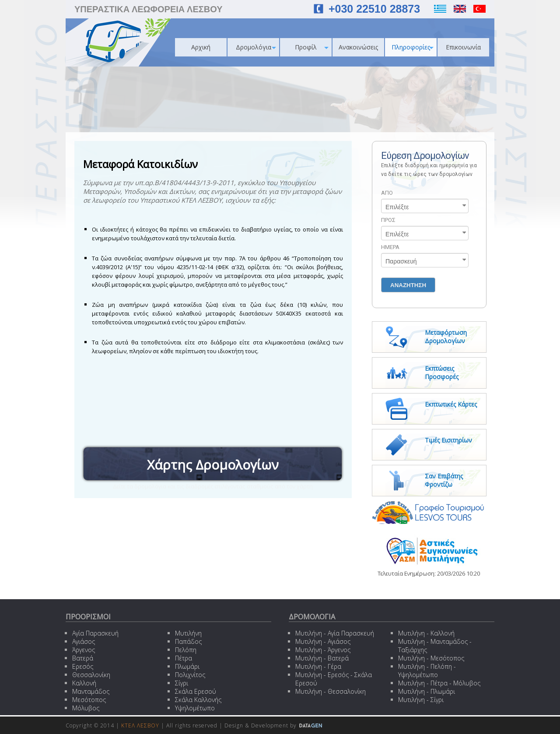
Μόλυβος (86, 708)
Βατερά (83, 658)
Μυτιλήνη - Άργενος (323, 650)
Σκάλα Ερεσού (196, 691)
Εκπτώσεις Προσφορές (442, 372)
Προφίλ (312, 47)
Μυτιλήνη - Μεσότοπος (431, 658)
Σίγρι (182, 683)
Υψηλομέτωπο (195, 708)
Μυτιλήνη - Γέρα (318, 666)
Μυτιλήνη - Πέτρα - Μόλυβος (439, 683)
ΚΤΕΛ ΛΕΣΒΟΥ (140, 725)
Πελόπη (186, 650)
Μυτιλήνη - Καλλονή (426, 633)
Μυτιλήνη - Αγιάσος (323, 641)
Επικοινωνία (463, 47)
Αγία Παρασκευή (95, 633)
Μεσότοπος (89, 700)
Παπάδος (188, 641)
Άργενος (84, 650)
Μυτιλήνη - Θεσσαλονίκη (331, 691)
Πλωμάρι (187, 666)
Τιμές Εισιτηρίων (448, 440)
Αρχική (201, 47)
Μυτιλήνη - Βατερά (322, 658)
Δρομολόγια (256, 47)
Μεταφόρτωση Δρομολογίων (446, 337)
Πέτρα (184, 658)
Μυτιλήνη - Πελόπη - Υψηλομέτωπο (427, 671)
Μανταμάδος (91, 691)
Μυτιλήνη (188, 633)
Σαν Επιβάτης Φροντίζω (444, 480)
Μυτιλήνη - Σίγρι (421, 700)
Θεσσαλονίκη (91, 675)
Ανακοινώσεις (358, 47)
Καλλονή (84, 683)
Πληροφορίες (413, 47)
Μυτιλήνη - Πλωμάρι (427, 691)
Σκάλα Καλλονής (198, 700)
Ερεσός (83, 666)
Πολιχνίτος (190, 675)
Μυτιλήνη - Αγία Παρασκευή (335, 633)
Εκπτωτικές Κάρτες (451, 404)
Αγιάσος (84, 641)
